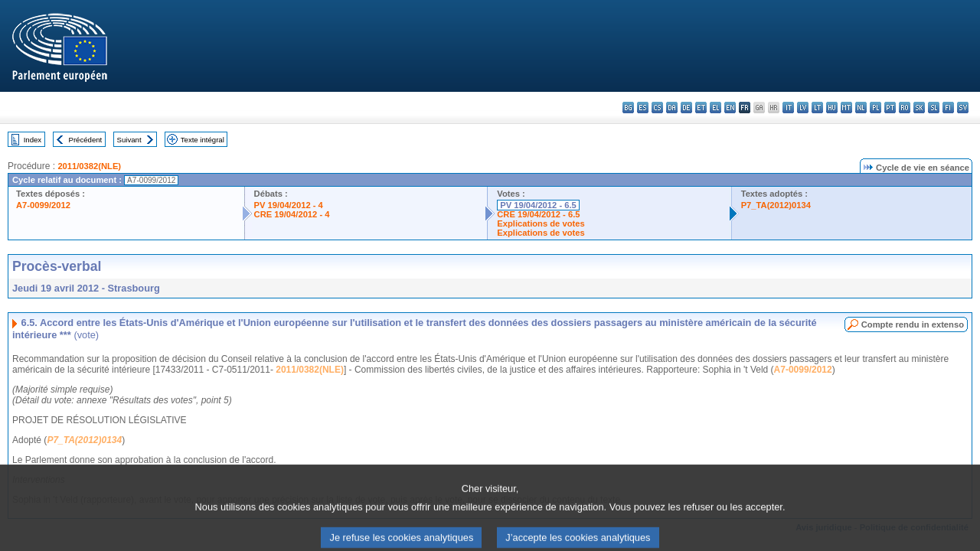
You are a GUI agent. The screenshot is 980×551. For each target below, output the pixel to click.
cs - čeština (657, 108)
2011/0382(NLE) (89, 166)
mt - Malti (846, 108)
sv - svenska (963, 108)
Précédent (86, 140)
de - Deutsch (686, 108)
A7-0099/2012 (43, 205)
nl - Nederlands (861, 108)
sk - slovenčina (919, 108)
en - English (730, 108)
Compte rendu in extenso (913, 324)
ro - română (905, 108)
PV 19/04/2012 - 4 (289, 205)
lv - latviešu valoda (803, 108)
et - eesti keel (701, 108)
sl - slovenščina (934, 108)
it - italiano (788, 108)
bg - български (628, 108)
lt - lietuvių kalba (817, 108)
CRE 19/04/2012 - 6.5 (538, 214)
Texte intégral (203, 140)
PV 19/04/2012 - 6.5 (538, 205)
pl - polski (875, 108)
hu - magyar (832, 108)
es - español (643, 108)
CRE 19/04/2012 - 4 (292, 214)
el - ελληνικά (715, 108)
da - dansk (672, 108)
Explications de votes (541, 223)
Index (33, 140)
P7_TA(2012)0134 (776, 205)
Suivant (129, 140)
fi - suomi (948, 108)
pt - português (890, 108)
